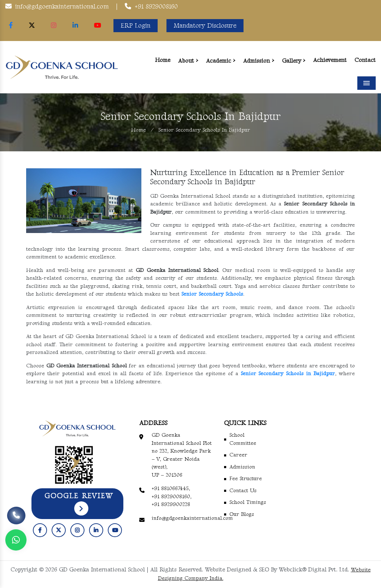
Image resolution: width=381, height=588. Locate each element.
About (186, 61)
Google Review (79, 504)
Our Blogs (242, 514)
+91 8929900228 (171, 504)
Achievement (330, 60)
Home (163, 60)
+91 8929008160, (172, 497)
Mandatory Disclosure (205, 26)
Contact (365, 60)
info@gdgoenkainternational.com (62, 7)
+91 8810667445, (171, 488)
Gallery (292, 61)
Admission (257, 61)
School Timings (248, 502)
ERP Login (136, 26)
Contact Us (243, 491)
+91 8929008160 (156, 7)
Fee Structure (246, 479)
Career (238, 455)
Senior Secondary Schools (212, 294)
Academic (219, 61)
